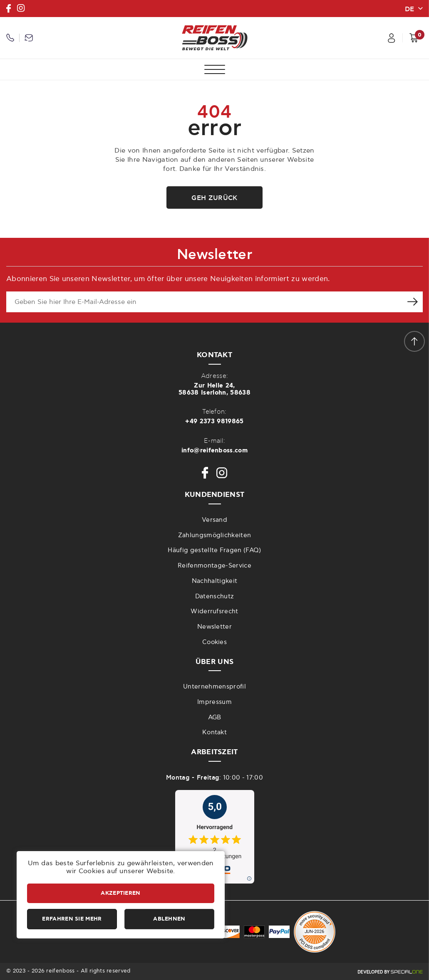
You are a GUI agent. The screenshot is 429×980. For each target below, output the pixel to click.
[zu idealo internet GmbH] (214, 837)
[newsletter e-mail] (204, 302)
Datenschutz (215, 596)
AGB (215, 717)
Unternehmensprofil (214, 687)
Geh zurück (214, 198)
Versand (214, 520)
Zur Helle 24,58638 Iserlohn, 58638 (214, 389)
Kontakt (214, 732)
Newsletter (214, 627)
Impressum (214, 702)
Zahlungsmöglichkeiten (215, 535)
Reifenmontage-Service (214, 566)
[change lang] (414, 8)
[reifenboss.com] (215, 38)
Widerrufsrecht (214, 611)
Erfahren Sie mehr (72, 919)
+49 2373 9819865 (214, 421)
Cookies (214, 642)
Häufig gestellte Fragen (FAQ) (214, 550)
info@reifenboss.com (214, 451)
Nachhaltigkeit (214, 581)
